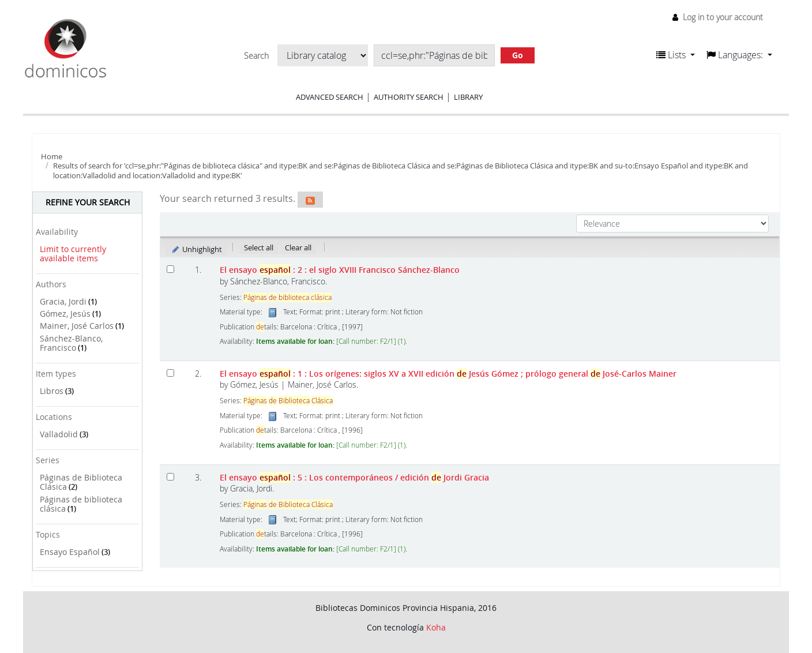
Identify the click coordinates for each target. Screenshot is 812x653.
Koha (436, 627)
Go (518, 55)
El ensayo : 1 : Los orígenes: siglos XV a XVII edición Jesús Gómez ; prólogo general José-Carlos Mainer (448, 374)
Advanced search (330, 97)
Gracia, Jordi (63, 301)
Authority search (409, 97)
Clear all (298, 247)
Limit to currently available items (73, 254)
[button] (676, 55)
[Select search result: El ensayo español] (170, 269)
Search (256, 56)
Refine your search (88, 202)
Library (468, 97)
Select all (259, 247)
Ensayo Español (70, 552)
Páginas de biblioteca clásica (81, 504)
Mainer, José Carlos (77, 326)
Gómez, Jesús (65, 314)
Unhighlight (196, 249)
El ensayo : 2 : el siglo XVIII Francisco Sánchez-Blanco (340, 270)
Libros (52, 391)
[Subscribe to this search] (310, 200)
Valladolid (59, 434)
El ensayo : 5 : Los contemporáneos (354, 477)
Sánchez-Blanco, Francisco (71, 343)
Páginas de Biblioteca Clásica (81, 482)
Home (52, 156)
